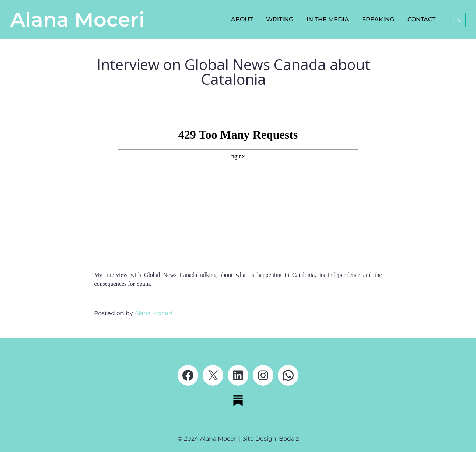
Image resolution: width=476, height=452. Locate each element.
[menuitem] (457, 20)
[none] (456, 20)
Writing (280, 19)
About (242, 19)
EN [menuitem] (457, 20)
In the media (328, 19)
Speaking (378, 19)
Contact (421, 19)
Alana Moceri (78, 20)
